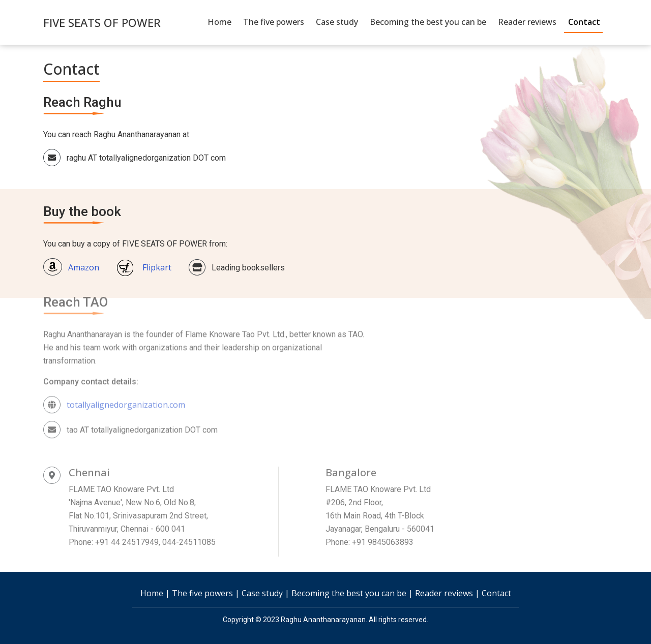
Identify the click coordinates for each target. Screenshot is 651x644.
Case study (337, 22)
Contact (584, 22)
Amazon (71, 264)
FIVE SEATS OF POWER (102, 22)
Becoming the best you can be (428, 22)
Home (219, 22)
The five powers (274, 22)
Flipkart (144, 264)
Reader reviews (527, 22)
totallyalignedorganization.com (126, 386)
